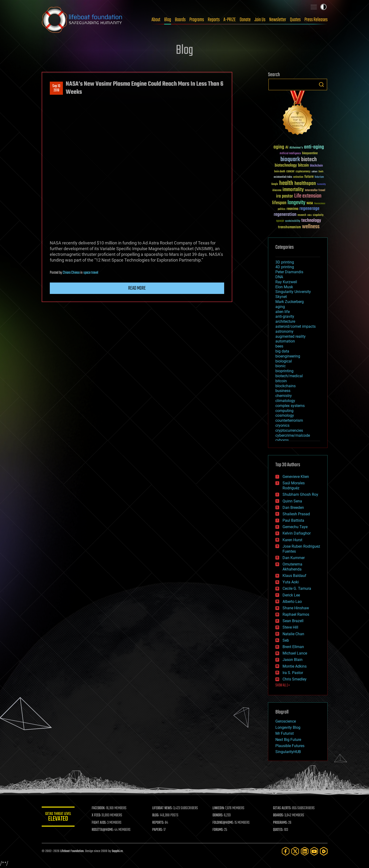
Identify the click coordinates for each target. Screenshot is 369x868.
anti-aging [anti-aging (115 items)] (314, 147)
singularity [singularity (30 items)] (318, 215)
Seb (286, 640)
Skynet (281, 297)
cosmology (285, 415)
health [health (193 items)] (286, 183)
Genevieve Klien (296, 477)
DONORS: (218, 815)
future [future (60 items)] (309, 177)
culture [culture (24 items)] (314, 172)
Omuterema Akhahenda (292, 567)
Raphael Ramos (296, 614)
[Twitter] (295, 851)
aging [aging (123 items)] (279, 147)
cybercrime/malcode (293, 435)
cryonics (282, 425)
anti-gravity (285, 316)
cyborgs (282, 440)
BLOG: (156, 815)
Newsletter (278, 20)
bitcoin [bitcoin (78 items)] (303, 166)
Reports (214, 20)
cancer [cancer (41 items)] (290, 172)
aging (280, 307)
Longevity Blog (288, 727)
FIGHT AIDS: (100, 823)
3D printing (285, 262)
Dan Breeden (293, 508)
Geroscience (286, 721)
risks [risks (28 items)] (309, 215)
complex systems (290, 406)
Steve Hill (290, 627)
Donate (245, 20)
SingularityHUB (288, 752)
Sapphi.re (117, 851)
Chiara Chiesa (71, 273)
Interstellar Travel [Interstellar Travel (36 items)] (315, 191)
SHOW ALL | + (283, 685)
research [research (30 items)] (302, 215)
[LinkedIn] (305, 851)
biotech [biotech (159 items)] (309, 160)
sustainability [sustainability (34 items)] (293, 221)
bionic (281, 366)
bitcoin (281, 381)
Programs (197, 20)
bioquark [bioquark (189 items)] (290, 160)
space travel (91, 273)
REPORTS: (158, 823)
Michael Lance (295, 653)
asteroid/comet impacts (296, 326)
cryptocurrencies (289, 430)
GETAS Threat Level (58, 817)
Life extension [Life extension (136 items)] (308, 196)
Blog (168, 20)
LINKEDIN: (219, 808)
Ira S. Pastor (293, 673)
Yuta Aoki (291, 582)
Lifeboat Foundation (72, 851)
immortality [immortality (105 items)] (293, 190)
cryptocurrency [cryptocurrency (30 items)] (303, 172)
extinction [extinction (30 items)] (298, 177)
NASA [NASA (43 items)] (310, 203)
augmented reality (291, 336)
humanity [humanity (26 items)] (321, 184)
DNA (279, 277)
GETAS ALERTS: (282, 808)
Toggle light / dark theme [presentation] (324, 7)
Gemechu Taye (295, 527)
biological (284, 361)
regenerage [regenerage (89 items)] (309, 209)
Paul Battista (293, 520)
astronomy (284, 331)
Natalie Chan (293, 634)
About (156, 20)
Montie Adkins (295, 666)
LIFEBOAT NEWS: (163, 808)
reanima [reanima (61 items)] (292, 209)
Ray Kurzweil (286, 282)
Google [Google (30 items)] (275, 184)
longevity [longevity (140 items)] (296, 203)
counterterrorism (289, 420)
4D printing (285, 267)
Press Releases (316, 20)
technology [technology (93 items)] (311, 221)
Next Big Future (288, 740)
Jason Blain (293, 660)
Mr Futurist (285, 733)
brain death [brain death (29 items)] (280, 172)
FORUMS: (218, 830)
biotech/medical (289, 376)
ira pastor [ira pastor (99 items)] (285, 196)
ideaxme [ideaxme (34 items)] (277, 191)
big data (282, 351)
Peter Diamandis (289, 272)
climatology (285, 401)
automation (285, 341)
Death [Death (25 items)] (321, 172)
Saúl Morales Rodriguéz (294, 486)
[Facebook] (286, 851)
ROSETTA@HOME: (103, 830)
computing (284, 411)
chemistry (284, 396)
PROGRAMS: (280, 823)
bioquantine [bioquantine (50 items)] (310, 153)
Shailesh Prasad (296, 514)
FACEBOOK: (99, 808)
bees (279, 346)
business (283, 391)
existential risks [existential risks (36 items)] (283, 177)
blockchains (286, 386)
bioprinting (284, 371)
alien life (283, 312)
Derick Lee (291, 595)
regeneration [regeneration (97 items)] (285, 215)
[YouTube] (314, 851)
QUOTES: (278, 830)
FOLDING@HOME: (223, 823)
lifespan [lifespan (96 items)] (279, 203)
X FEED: (97, 815)
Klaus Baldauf (294, 576)
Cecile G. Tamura (297, 588)
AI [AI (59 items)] (287, 148)
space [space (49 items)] (280, 221)
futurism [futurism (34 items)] (319, 177)
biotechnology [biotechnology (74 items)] (286, 166)
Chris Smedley (295, 679)
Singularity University (293, 292)
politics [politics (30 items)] (282, 209)
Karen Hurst (292, 540)
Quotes (295, 20)
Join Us (260, 20)
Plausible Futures (290, 746)
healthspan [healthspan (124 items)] (305, 184)
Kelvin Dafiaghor (297, 533)
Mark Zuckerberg (290, 302)
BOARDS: (278, 815)
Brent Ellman (293, 647)
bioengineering (288, 356)
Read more (137, 288)
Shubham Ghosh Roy (300, 494)
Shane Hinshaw (296, 608)
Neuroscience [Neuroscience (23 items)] (320, 204)
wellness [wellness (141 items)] (311, 227)
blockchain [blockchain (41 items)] (316, 166)
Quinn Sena (292, 501)
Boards (180, 20)
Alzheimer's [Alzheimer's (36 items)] (296, 148)
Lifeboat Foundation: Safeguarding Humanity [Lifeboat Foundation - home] (82, 20)
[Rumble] (324, 851)
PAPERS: (158, 830)
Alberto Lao (292, 602)
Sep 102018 (56, 88)
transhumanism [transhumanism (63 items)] (289, 227)
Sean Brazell (293, 621)
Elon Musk (284, 287)
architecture (285, 321)
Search (321, 84)
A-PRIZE (230, 20)
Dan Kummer (294, 558)
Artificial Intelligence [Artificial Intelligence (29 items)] (290, 154)
